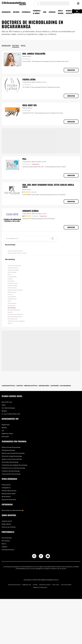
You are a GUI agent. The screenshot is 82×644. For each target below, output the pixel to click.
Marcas (4, 544)
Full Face (10, 294)
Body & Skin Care (7, 402)
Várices (10, 323)
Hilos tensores (12, 303)
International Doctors (8, 550)
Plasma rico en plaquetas (15, 314)
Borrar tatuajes (12, 272)
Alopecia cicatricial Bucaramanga (12, 459)
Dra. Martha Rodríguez (8, 408)
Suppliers (4, 547)
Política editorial (66, 585)
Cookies (35, 585)
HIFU (9, 301)
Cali (3, 431)
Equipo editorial (6, 524)
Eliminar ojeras (12, 292)
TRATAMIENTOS (6, 12)
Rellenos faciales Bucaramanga (11, 447)
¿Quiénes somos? (7, 521)
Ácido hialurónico (13, 268)
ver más (44, 82)
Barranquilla (5, 437)
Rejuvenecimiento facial (15, 317)
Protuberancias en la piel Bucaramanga (13, 468)
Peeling (10, 312)
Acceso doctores (7, 538)
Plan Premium (6, 541)
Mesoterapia (11, 306)
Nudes (4, 405)
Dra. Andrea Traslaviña (34, 54)
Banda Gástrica (6, 497)
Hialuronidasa (12, 297)
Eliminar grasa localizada (15, 290)
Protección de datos (14, 585)
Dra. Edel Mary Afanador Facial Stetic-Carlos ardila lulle (48, 186)
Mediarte (4, 411)
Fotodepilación (6, 488)
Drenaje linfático (13, 286)
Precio (23, 46)
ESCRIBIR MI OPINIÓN (77, 11)
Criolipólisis (11, 281)
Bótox (9, 274)
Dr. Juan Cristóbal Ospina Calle (11, 414)
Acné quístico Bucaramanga (10, 462)
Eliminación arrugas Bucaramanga (12, 456)
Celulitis (10, 279)
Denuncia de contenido (9, 527)
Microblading (12, 308)
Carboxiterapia (12, 277)
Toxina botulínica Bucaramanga (11, 474)
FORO (45, 12)
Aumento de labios (13, 270)
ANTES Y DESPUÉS (61, 12)
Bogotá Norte (6, 425)
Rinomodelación (13, 319)
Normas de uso (27, 585)
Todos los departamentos (15, 251)
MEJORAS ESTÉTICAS (69, 12)
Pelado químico (6, 485)
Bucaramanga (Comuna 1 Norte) (17, 253)
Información (6, 46)
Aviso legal (56, 585)
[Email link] (48, 556)
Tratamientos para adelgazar (16, 321)
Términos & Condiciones (40, 587)
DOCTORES (16, 12)
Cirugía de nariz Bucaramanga (11, 471)
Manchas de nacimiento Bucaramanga (13, 453)
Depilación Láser (13, 283)
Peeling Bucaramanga (8, 450)
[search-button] (67, 3)
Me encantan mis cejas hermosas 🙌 (13, 510)
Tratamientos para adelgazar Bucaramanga (14, 465)
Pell (24, 159)
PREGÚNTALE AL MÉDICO (37, 12)
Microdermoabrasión (14, 310)
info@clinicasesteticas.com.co (49, 580)
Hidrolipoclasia (12, 299)
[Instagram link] (34, 557)
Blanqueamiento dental (9, 494)
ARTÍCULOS (52, 12)
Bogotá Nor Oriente (7, 434)
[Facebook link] (41, 557)
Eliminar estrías (12, 288)
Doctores (16, 46)
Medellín (4, 428)
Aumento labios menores (9, 491)
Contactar (71, 70)
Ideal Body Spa (30, 105)
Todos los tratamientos (14, 266)
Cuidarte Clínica (30, 211)
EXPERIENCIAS (26, 12)
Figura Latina (29, 79)
